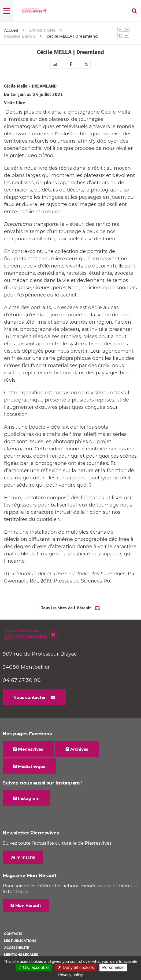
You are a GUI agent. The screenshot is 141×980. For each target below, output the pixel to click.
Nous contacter (29, 697)
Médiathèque (32, 766)
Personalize (113, 968)
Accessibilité (17, 948)
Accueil (11, 30)
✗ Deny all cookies (76, 968)
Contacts (13, 934)
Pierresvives (31, 749)
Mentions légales (21, 955)
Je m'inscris (23, 857)
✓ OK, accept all (34, 968)
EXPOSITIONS (42, 30)
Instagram (29, 798)
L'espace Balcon (20, 36)
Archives (79, 749)
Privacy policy (70, 975)
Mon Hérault (28, 905)
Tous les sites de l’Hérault (66, 608)
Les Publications (20, 941)
